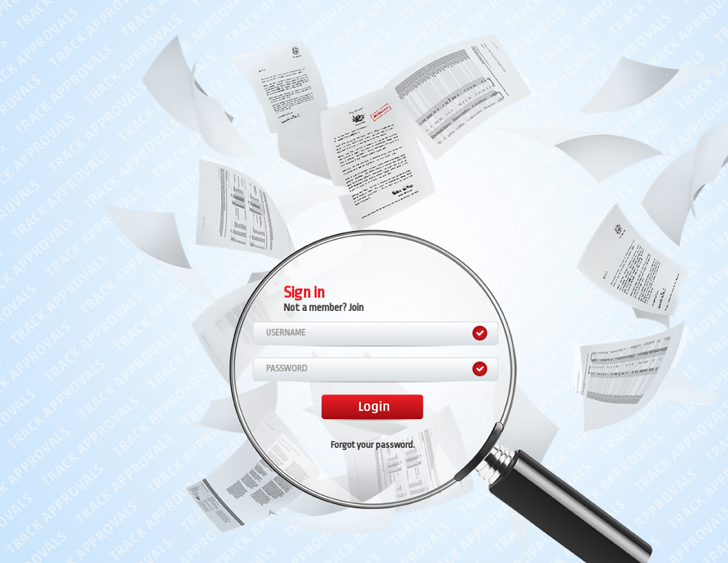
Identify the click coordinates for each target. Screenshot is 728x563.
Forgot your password (372, 445)
